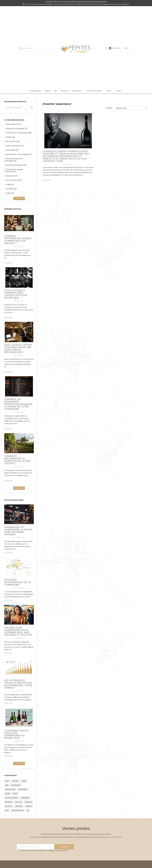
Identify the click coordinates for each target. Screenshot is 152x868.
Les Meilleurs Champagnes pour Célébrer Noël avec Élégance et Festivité (18, 631)
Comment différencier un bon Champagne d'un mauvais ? (18, 240)
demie (15, 794)
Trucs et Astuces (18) (14, 180)
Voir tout (19, 198)
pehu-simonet (10, 789)
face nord (19, 802)
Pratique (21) (10, 137)
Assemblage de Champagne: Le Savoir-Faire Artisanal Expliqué (19, 531)
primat (8, 794)
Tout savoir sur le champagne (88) (19, 133)
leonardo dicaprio (12, 798)
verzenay (15, 781)
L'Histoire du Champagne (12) (17, 128)
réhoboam (19, 806)
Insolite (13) (10, 193)
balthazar (28, 802)
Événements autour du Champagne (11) (13, 160)
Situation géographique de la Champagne (17, 582)
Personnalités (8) (12, 150)
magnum (29, 806)
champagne (16, 785)
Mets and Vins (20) (13, 141)
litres (7, 810)
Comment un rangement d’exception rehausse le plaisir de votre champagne (18, 404)
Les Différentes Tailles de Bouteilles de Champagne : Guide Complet (18, 684)
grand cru (9, 806)
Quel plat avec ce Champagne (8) (19, 154)
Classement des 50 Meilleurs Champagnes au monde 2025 (16, 734)
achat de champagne (101, 4)
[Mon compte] (107, 49)
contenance (25, 798)
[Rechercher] (37, 48)
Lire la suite (8, 263)
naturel (24, 781)
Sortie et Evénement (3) (15, 146)
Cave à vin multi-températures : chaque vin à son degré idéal (16, 294)
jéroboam (9, 802)
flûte (7, 785)
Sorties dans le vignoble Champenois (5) (14, 170)
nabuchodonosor (18, 810)
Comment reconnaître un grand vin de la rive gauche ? (17, 460)
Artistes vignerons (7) (14, 124)
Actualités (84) (11, 189)
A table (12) (10, 184)
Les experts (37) (12, 176)
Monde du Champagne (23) (16, 165)
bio (28, 810)
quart (7, 781)
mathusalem (23, 789)
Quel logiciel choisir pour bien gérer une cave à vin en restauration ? (18, 348)
